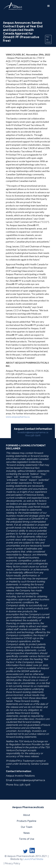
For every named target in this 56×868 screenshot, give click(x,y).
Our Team (27, 827)
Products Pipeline (27, 821)
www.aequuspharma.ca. (18, 417)
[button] (49, 6)
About (27, 815)
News (27, 833)
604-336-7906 (33, 435)
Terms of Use (27, 839)
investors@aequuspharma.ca (33, 432)
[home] (13, 6)
